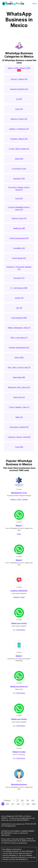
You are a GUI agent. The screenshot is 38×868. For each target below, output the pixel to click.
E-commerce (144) (19, 169)
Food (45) (19, 198)
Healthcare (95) (19, 228)
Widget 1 (19, 526)
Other (19, 534)
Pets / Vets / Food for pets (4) (19, 367)
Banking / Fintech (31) (19, 119)
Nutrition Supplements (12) (19, 348)
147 (13, 804)
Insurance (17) (19, 278)
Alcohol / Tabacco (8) (19, 79)
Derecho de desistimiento (19, 843)
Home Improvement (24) (19, 238)
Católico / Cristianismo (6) (19, 129)
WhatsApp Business (19, 784)
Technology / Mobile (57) (19, 427)
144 (33, 800)
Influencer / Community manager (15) (19, 268)
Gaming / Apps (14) (19, 218)
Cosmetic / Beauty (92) (19, 139)
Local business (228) (19, 318)
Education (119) (19, 179)
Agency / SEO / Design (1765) (19, 69)
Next (34, 804)
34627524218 (6, 835)
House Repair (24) (19, 258)
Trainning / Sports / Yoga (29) (19, 437)
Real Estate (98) (19, 377)
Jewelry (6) (19, 298)
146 (7, 804)
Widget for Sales (19, 752)
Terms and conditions (19, 839)
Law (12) (19, 308)
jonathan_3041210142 (19, 591)
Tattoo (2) (19, 417)
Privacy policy (6, 839)
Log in (34, 3)
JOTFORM (26, 816)
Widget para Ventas (19, 623)
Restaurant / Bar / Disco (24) (19, 387)
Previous (7, 800)
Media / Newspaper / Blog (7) (19, 328)
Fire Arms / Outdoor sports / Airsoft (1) (19, 188)
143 (27, 800)
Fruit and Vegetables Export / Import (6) (19, 208)
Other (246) (19, 357)
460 (28, 804)
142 (22, 800)
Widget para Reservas (19, 686)
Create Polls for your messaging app (13, 824)
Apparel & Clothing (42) (19, 89)
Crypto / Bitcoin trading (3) (19, 149)
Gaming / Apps (19, 597)
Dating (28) (19, 159)
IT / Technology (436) (19, 288)
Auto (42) (19, 109)
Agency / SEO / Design (19, 499)
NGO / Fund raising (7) (19, 338)
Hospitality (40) (19, 248)
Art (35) (19, 99)
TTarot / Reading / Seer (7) (19, 407)
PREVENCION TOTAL (19, 493)
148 (18, 804)
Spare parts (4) (19, 397)
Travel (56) (19, 447)
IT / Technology (19, 630)
